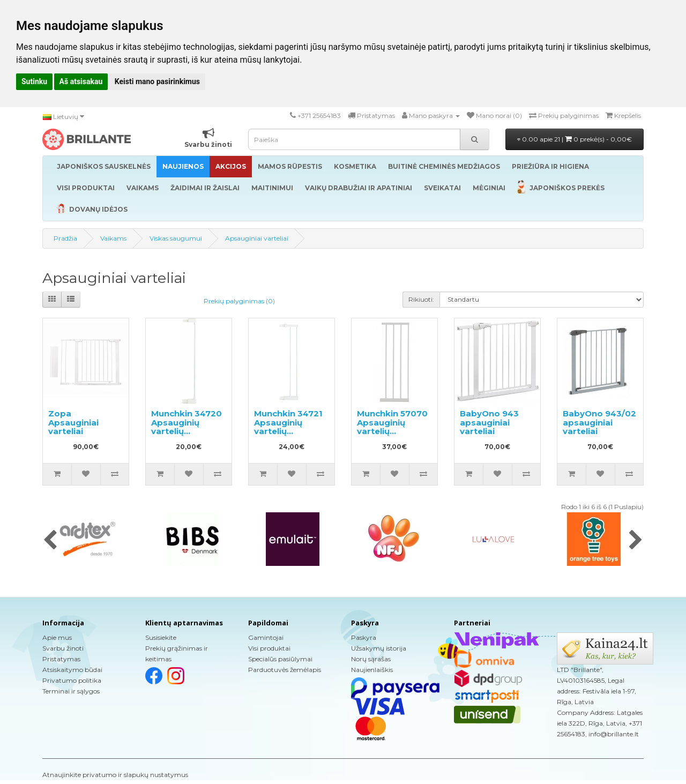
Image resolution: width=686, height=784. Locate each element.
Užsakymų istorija (379, 648)
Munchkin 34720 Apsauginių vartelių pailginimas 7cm (187, 427)
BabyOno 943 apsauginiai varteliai (489, 422)
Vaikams (113, 238)
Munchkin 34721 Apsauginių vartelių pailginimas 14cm (292, 427)
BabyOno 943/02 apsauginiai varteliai (599, 422)
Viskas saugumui (176, 238)
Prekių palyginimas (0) (239, 301)
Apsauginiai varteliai (257, 238)
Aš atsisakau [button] (81, 81)
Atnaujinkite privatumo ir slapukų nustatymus (115, 775)
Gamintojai (266, 637)
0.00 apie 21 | (575, 139)
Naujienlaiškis (372, 670)
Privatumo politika (72, 680)
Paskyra (364, 637)
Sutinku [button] (34, 81)
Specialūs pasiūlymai (280, 659)
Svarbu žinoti (63, 648)
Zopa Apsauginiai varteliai (73, 422)
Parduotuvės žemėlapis (285, 670)
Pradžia (65, 238)
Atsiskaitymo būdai (72, 670)
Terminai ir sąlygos (71, 691)
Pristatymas (61, 659)
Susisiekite (161, 637)
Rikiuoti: (421, 299)
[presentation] (50, 541)
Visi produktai (269, 648)
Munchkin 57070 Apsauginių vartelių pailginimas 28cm (392, 431)
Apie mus (57, 637)
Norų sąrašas (371, 659)
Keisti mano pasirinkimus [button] (157, 81)
